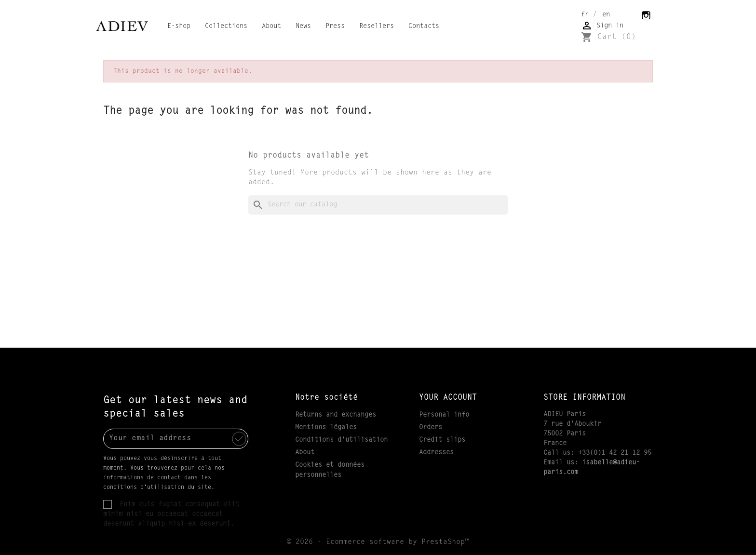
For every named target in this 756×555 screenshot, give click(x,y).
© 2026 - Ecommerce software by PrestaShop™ (378, 542)
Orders (431, 428)
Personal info (444, 415)
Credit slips (442, 440)
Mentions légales (326, 428)
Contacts (424, 27)
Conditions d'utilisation (341, 440)
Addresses (436, 453)
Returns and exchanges (336, 415)
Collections (226, 27)
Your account (448, 398)
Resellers (377, 27)
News (303, 27)
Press (335, 27)
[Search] (378, 205)
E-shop (179, 27)
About (271, 27)
